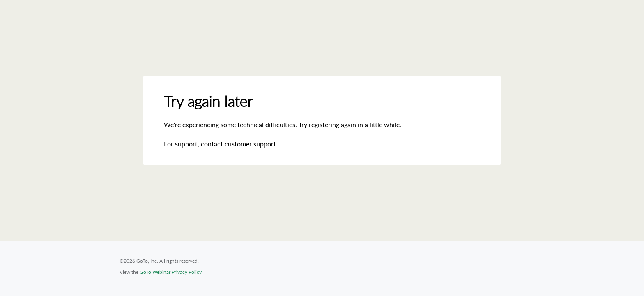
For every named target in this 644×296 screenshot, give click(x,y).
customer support (250, 144)
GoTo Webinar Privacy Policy (171, 272)
